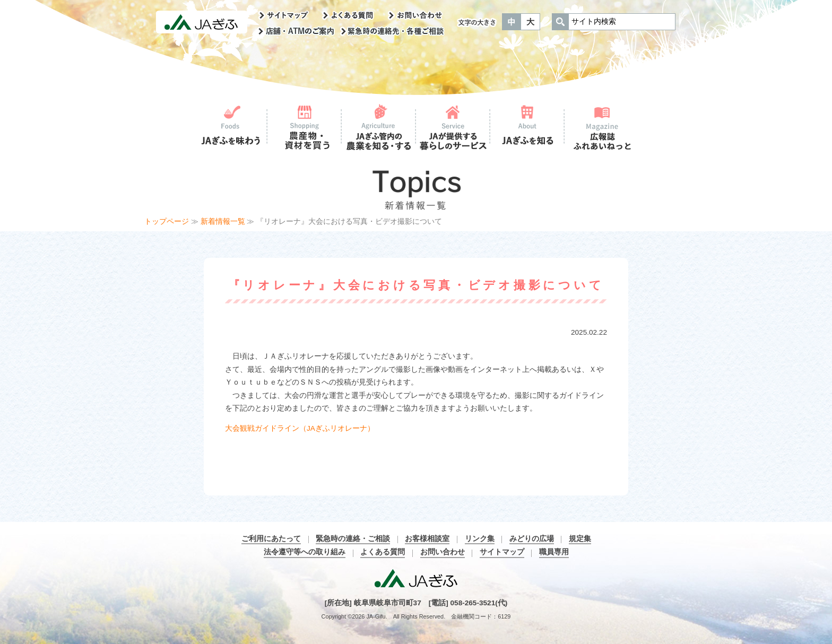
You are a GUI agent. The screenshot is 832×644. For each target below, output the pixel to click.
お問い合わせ (443, 552)
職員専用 (554, 552)
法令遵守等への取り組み (305, 552)
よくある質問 (383, 552)
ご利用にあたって (271, 539)
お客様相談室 (427, 539)
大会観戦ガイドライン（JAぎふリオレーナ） (300, 428)
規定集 (580, 539)
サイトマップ (502, 552)
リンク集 (480, 539)
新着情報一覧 (223, 221)
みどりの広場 (532, 539)
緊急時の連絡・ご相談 (353, 539)
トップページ (167, 221)
